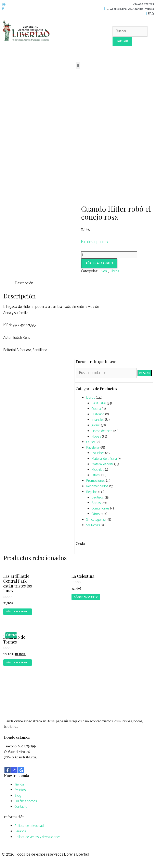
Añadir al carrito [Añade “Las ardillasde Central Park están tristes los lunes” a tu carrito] (18, 612)
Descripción (24, 283)
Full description (93, 242)
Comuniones (100, 508)
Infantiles (98, 420)
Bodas (96, 503)
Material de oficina (104, 459)
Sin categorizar (96, 520)
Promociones (96, 481)
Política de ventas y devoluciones (37, 837)
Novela (96, 437)
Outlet (90, 442)
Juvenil (103, 271)
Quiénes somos (26, 801)
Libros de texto (102, 431)
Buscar (145, 373)
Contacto (21, 807)
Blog (18, 796)
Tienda (19, 784)
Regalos (92, 492)
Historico (98, 414)
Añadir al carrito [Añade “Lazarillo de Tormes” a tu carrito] (18, 663)
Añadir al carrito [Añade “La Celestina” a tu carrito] (86, 597)
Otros (96, 475)
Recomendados (97, 486)
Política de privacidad (29, 826)
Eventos (20, 790)
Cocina (96, 409)
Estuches (98, 453)
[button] (78, 65)
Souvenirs (93, 525)
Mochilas (98, 470)
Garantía (20, 831)
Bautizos (98, 497)
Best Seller (99, 403)
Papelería (92, 448)
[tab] (24, 283)
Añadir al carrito (99, 263)
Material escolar (102, 464)
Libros (114, 271)
